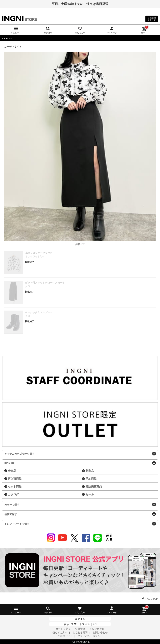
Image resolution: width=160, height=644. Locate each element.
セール (90, 494)
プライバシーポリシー (90, 636)
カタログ (13, 494)
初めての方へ (60, 633)
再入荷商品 (15, 479)
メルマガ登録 (97, 629)
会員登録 (80, 629)
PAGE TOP (152, 599)
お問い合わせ (100, 633)
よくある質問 (80, 633)
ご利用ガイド (65, 636)
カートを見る (63, 629)
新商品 (90, 471)
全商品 (12, 471)
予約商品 (91, 479)
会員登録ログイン (152, 19)
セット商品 (15, 487)
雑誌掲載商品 (94, 487)
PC (95, 624)
